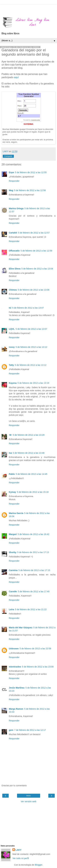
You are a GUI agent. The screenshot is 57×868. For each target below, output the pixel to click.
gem (11, 730)
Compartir (8, 156)
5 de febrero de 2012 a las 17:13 (33, 552)
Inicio (28, 796)
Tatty (11, 365)
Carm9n (13, 591)
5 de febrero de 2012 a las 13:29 (29, 435)
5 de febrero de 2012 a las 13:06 (34, 290)
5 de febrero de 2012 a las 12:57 (34, 233)
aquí (16, 77)
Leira (11, 609)
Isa (10, 453)
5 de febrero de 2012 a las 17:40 (34, 591)
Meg (11, 190)
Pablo (12, 474)
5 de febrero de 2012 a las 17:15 (34, 570)
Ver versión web (28, 801)
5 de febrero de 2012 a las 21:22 (31, 609)
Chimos (13, 290)
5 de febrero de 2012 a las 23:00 (38, 667)
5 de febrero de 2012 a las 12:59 (36, 251)
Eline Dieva (15, 269)
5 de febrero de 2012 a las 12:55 (31, 172)
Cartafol (13, 233)
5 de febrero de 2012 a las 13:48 (29, 453)
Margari (13, 534)
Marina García (16, 513)
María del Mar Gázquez (21, 628)
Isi (10, 308)
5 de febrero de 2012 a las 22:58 (35, 649)
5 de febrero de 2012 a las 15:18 (33, 492)
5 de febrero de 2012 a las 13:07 (28, 308)
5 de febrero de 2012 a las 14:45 (31, 474)
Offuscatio (14, 251)
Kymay (12, 492)
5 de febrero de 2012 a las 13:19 (33, 383)
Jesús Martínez (17, 688)
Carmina (13, 570)
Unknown (14, 649)
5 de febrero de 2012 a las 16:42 (33, 534)
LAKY (18, 850)
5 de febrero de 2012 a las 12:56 (30, 190)
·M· (10, 435)
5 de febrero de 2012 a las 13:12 (31, 347)
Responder (14, 181)
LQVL (12, 329)
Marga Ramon (16, 709)
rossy (12, 347)
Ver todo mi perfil (21, 858)
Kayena (13, 383)
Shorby (13, 552)
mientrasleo (15, 667)
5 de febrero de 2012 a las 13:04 (37, 269)
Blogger (39, 865)
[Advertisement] (29, 8)
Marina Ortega (16, 208)
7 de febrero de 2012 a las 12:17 (30, 730)
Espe (11, 172)
